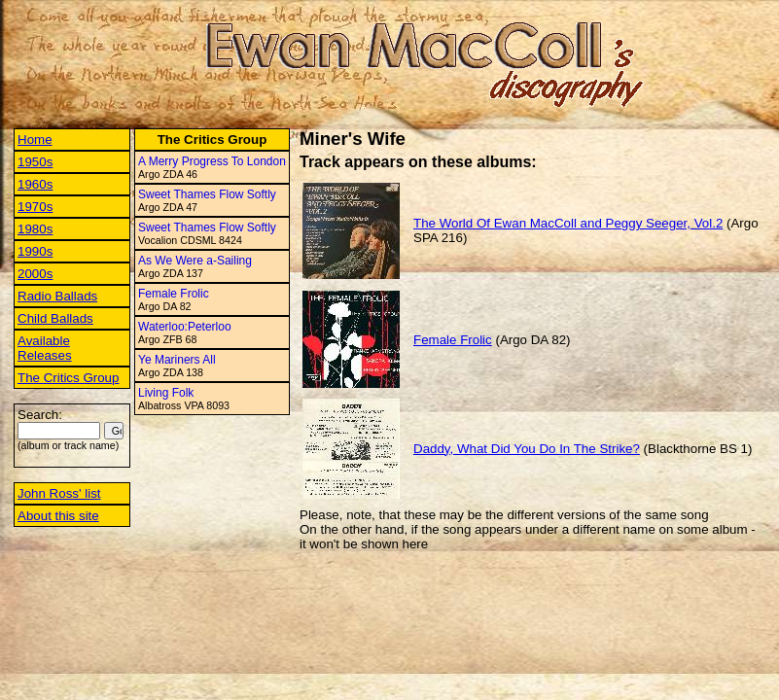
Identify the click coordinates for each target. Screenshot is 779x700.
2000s (35, 274)
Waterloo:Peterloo (185, 327)
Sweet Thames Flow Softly (207, 194)
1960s (35, 184)
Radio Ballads (57, 296)
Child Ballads (55, 318)
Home (35, 140)
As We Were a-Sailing (195, 261)
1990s (35, 251)
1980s (35, 229)
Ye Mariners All (177, 360)
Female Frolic (174, 294)
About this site (58, 516)
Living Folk (166, 393)
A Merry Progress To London (212, 161)
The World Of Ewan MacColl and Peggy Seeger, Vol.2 (568, 223)
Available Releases (45, 348)
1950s (35, 162)
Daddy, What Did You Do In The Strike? (527, 449)
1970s (35, 207)
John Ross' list (59, 493)
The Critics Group (68, 378)
